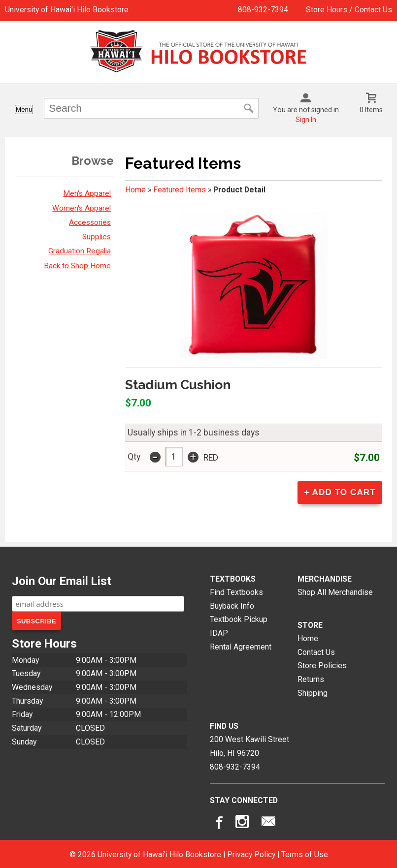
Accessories (90, 222)
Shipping (313, 692)
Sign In (306, 120)
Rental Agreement (241, 645)
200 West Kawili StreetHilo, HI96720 (249, 745)
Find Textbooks (236, 591)
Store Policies (322, 664)
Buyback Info (232, 604)
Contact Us (316, 651)
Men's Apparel (87, 193)
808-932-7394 (263, 10)
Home (135, 190)
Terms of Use (305, 853)
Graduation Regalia (80, 251)
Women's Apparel (82, 208)
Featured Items (180, 190)
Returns (311, 678)
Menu (24, 109)
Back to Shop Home (77, 266)
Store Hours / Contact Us (349, 10)
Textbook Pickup (239, 618)
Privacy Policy (251, 853)
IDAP (219, 632)
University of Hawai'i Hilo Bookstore (67, 10)
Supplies (97, 237)
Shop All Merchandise (335, 591)
